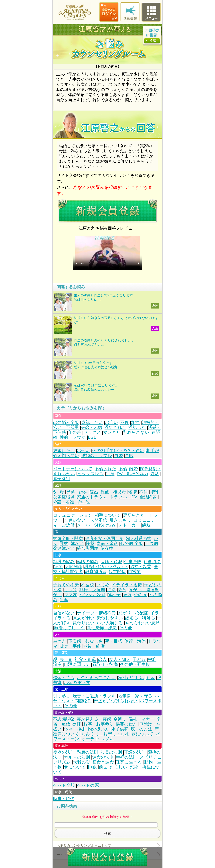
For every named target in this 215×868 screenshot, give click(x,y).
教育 (122, 590)
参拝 (77, 724)
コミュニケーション (73, 515)
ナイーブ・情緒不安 (96, 613)
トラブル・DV (123, 497)
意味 (129, 455)
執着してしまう (69, 628)
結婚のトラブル (97, 455)
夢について (142, 734)
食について (75, 767)
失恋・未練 (92, 427)
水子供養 (120, 729)
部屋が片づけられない (116, 701)
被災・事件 (70, 646)
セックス (92, 432)
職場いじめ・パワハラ (106, 567)
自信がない (64, 613)
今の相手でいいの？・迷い (118, 451)
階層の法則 (87, 752)
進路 (111, 590)
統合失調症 (88, 548)
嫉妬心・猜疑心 (140, 618)
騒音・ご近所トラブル (94, 696)
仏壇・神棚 (75, 729)
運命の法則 (103, 757)
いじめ (103, 585)
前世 (103, 767)
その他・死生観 (135, 664)
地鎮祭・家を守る (135, 696)
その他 (83, 502)
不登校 (88, 585)
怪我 (90, 543)
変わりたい (84, 623)
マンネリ (112, 432)
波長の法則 (111, 752)
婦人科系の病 (139, 538)
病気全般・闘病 (68, 538)
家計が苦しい (131, 678)
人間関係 (73, 567)
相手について (108, 515)
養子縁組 (62, 479)
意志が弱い (84, 618)
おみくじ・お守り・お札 (105, 734)
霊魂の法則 (64, 752)
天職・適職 (111, 562)
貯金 (151, 678)
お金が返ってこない (96, 678)
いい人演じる (110, 623)
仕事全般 (133, 562)
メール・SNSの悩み (96, 525)
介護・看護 (64, 502)
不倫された (105, 469)
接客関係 (117, 572)
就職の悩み (64, 562)
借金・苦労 (64, 678)
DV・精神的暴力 (132, 474)
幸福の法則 (127, 757)
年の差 (75, 432)
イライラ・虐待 (127, 585)
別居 (110, 474)
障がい (77, 543)
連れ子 (114, 595)
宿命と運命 (103, 762)
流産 (57, 664)
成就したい (92, 422)
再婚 (118, 455)
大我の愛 (82, 762)
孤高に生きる (129, 762)
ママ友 (71, 595)
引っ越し (62, 696)
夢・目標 (114, 641)
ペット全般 (64, 785)
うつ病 (152, 543)
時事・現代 (64, 799)
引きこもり (120, 520)
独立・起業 (141, 567)
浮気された (115, 427)
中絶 (152, 659)
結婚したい (64, 451)
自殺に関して (77, 664)
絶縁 (146, 525)
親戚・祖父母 (113, 492)
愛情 (133, 492)
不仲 (143, 492)
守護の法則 (135, 752)
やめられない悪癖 (142, 623)
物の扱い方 (98, 729)
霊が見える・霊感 (94, 719)
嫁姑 (94, 492)
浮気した (137, 427)
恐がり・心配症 (133, 613)
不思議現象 (64, 719)
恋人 (102, 659)
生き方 (60, 641)
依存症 (107, 548)
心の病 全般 (132, 543)
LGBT (94, 437)
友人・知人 (120, 659)
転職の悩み (88, 562)
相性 (135, 422)
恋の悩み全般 (66, 422)
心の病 (140, 595)
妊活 (155, 474)
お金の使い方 (77, 683)
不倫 (125, 422)
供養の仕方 (126, 724)
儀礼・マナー (141, 719)
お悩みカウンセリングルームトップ (84, 845)
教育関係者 (96, 572)
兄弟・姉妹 (77, 492)
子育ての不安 (66, 585)
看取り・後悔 (105, 664)
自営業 (134, 572)
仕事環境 (152, 562)
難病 (64, 543)
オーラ (88, 739)
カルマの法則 (77, 757)
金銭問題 (148, 497)
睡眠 (92, 767)
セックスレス (90, 474)
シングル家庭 (93, 595)
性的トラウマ (73, 437)
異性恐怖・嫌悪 (102, 628)
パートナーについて (73, 469)
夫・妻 (66, 659)
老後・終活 (94, 646)
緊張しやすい (110, 618)
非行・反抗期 (92, 590)
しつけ (70, 590)
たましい (118, 767)
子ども (139, 659)
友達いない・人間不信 (86, 520)
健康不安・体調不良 (104, 538)
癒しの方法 (141, 729)
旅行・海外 (135, 641)
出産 (64, 600)
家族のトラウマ (92, 497)
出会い (112, 422)
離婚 (134, 469)
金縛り (120, 719)
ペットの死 (88, 785)
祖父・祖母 (85, 659)
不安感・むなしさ (86, 641)
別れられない (136, 432)
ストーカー (129, 525)
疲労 (58, 567)
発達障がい (64, 548)
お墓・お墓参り (98, 724)
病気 (127, 595)
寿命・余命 (107, 543)
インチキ (106, 739)
